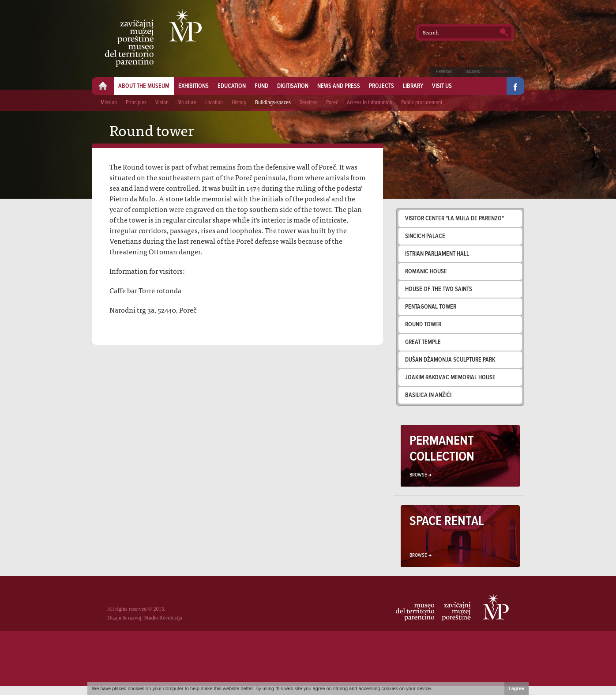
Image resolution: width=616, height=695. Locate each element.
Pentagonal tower (431, 307)
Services (308, 103)
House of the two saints (439, 289)
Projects (381, 86)
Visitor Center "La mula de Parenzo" (454, 219)
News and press (339, 86)
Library (413, 86)
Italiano (473, 72)
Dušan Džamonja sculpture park (450, 360)
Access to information (370, 103)
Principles (136, 103)
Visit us (442, 86)
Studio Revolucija (163, 618)
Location (214, 103)
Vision (162, 103)
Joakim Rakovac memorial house (450, 378)
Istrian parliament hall (437, 254)
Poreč (332, 103)
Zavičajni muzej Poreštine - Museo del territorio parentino (153, 38)
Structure (187, 103)
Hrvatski (444, 72)
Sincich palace (425, 236)
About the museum (144, 86)
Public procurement (422, 103)
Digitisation (293, 86)
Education (232, 86)
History (239, 103)
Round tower (423, 325)
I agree (516, 688)
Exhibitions (193, 86)
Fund (261, 86)
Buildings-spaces (273, 103)
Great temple (423, 342)
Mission (109, 103)
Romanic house (426, 272)
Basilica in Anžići (428, 395)
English (501, 72)
